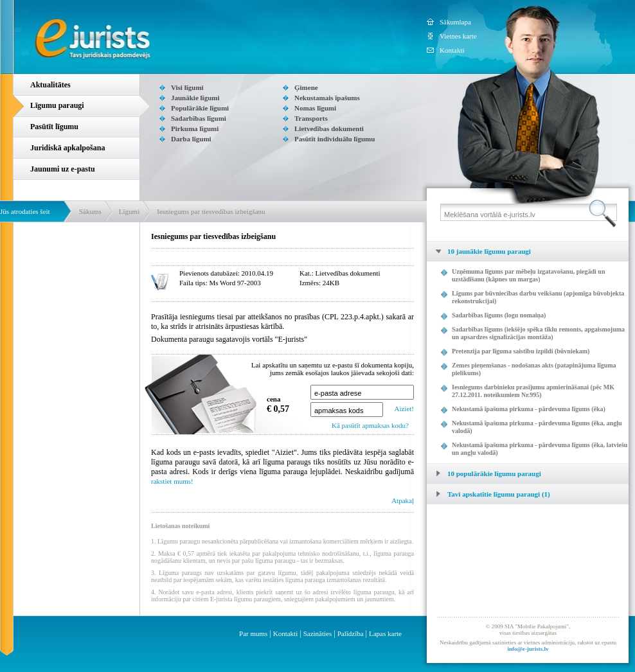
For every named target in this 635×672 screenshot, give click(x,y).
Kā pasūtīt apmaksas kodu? (370, 425)
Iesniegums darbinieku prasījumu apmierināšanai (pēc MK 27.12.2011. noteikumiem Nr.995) (533, 391)
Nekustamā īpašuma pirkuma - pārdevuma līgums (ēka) (529, 409)
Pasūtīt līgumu (54, 127)
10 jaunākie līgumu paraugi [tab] (479, 251)
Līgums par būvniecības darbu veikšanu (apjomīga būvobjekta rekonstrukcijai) (538, 297)
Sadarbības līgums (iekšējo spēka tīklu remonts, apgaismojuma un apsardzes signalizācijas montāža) (538, 333)
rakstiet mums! (172, 481)
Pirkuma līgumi (195, 128)
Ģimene (306, 87)
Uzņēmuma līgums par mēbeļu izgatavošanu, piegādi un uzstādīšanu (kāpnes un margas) (528, 275)
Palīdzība (351, 633)
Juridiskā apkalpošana (67, 148)
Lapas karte (385, 633)
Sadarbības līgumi (199, 118)
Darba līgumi (191, 139)
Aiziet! (404, 409)
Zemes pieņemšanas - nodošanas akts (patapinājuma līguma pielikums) (534, 369)
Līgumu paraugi (57, 105)
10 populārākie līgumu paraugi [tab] (484, 473)
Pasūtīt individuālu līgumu (335, 139)
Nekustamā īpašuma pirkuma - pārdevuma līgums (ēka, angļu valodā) (537, 427)
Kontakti (452, 50)
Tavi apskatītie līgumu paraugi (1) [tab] (488, 494)
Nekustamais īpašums (327, 98)
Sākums (90, 211)
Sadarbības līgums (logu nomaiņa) (499, 315)
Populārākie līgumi (200, 108)
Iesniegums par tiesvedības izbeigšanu (211, 211)
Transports (311, 118)
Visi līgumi (187, 87)
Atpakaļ (403, 500)
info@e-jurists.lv (528, 649)
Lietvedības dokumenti (329, 128)
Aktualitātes (50, 85)
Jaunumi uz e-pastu (63, 169)
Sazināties (318, 633)
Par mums (253, 633)
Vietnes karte (458, 36)
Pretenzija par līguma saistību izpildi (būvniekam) (521, 351)
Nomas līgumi (315, 108)
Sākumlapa (455, 22)
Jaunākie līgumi (195, 98)
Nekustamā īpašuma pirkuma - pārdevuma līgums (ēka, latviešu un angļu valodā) (540, 449)
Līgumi (129, 211)
